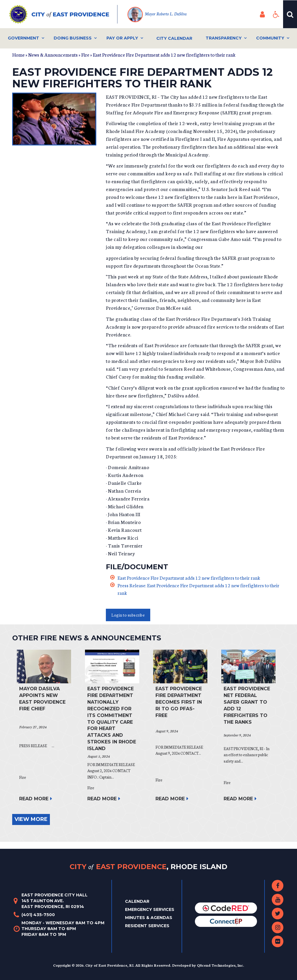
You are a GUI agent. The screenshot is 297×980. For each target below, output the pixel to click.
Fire (85, 54)
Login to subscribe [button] (128, 615)
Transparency (224, 38)
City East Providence (148, 867)
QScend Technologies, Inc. (220, 965)
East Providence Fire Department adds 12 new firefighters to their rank (189, 578)
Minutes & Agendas (149, 918)
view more (31, 819)
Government (23, 38)
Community (270, 38)
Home (18, 54)
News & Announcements (53, 54)
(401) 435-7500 (38, 915)
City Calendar (174, 38)
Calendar (137, 901)
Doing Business (73, 38)
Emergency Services (150, 909)
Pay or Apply (122, 38)
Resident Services (147, 926)
